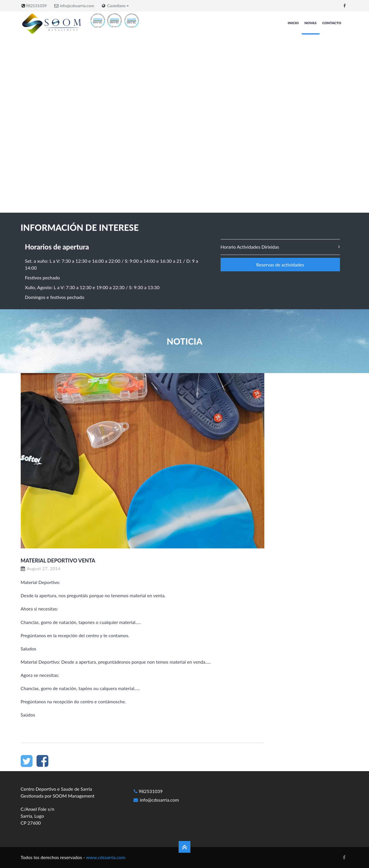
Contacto (332, 23)
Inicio (293, 23)
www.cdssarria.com (106, 857)
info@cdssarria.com (77, 6)
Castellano (118, 6)
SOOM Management (74, 796)
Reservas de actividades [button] (280, 265)
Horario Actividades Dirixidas (250, 247)
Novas (311, 23)
